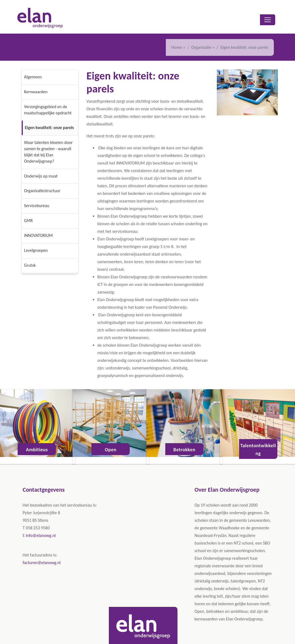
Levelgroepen (36, 250)
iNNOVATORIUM (39, 235)
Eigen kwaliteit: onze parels (50, 128)
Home (177, 47)
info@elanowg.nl (41, 535)
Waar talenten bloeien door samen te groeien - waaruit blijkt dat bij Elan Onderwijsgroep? (48, 152)
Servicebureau (37, 206)
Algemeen (33, 77)
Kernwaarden (36, 92)
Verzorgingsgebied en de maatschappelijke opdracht (48, 110)
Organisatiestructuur (42, 191)
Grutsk (30, 265)
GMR (28, 220)
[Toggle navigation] (268, 20)
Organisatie (202, 47)
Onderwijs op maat (41, 176)
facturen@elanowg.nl (42, 563)
